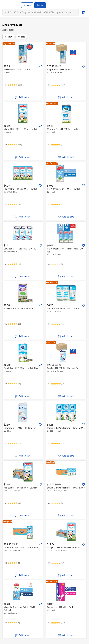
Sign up (27, 5)
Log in (40, 5)
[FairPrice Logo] (14, 5)
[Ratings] (13, 85)
